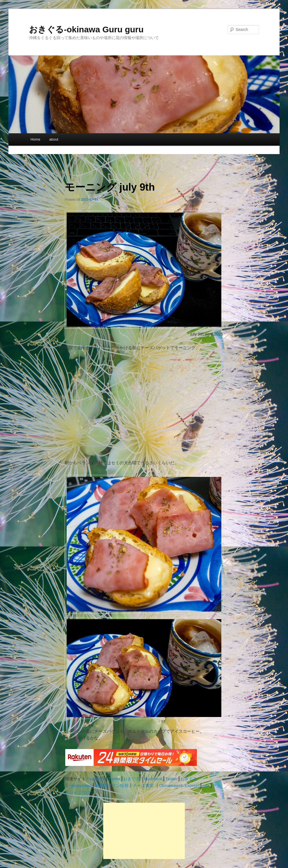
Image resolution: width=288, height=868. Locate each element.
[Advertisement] (144, 831)
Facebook (96, 779)
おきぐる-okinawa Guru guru (86, 29)
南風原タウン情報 (112, 785)
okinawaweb (81, 785)
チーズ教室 (143, 785)
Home (35, 139)
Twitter (114, 779)
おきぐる (132, 779)
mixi (206, 785)
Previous (38, 158)
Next (253, 158)
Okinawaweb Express (179, 785)
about (54, 139)
